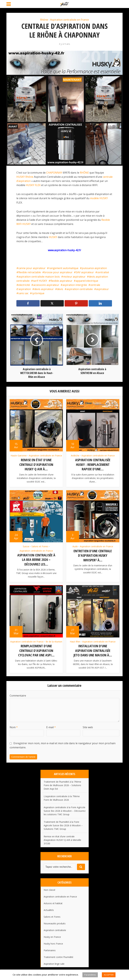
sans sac (23, 293)
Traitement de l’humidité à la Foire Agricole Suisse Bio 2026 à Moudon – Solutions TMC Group (63, 824)
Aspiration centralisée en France (69, 20)
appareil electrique (87, 281)
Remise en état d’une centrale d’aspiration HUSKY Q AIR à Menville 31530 (62, 839)
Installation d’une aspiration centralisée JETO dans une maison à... (93, 650)
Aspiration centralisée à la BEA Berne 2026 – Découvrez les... (36, 559)
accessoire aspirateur (46, 285)
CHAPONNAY (54, 173)
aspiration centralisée (80, 289)
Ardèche (75, 456)
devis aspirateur (44, 289)
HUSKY (53, 237)
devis (60, 289)
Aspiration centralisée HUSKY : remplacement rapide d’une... (93, 464)
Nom (14, 726)
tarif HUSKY (40, 281)
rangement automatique (64, 268)
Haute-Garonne (19, 456)
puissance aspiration (94, 268)
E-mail (51, 726)
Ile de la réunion (54, 641)
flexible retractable (30, 272)
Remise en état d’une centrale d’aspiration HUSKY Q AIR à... (36, 464)
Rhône (44, 20)
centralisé (103, 272)
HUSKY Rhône (25, 177)
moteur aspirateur (74, 277)
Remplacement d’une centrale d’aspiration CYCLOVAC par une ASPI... (36, 650)
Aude (75, 546)
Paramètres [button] (90, 975)
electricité (24, 285)
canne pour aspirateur (32, 268)
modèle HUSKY (99, 198)
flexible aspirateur (61, 281)
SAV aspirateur (85, 272)
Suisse (26, 546)
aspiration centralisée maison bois (39, 277)
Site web (88, 726)
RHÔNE (84, 173)
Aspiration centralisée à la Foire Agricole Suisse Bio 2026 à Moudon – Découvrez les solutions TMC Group (65, 810)
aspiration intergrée (75, 285)
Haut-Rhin (75, 641)
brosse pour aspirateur (58, 272)
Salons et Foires (40, 546)
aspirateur (102, 289)
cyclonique (38, 293)
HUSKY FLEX (33, 185)
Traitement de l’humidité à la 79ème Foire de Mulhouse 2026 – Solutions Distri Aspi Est (62, 784)
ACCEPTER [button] (109, 975)
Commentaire (18, 695)
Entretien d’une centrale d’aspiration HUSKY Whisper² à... (93, 555)
